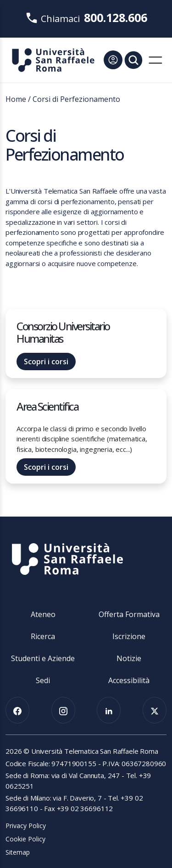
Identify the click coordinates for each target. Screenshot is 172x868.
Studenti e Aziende (43, 658)
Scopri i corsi (46, 362)
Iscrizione (129, 636)
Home (16, 99)
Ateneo (43, 614)
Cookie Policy (25, 839)
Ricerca (43, 636)
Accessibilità (129, 680)
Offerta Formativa (129, 614)
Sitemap (18, 852)
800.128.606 (116, 17)
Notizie (129, 658)
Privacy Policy (26, 826)
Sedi (43, 680)
